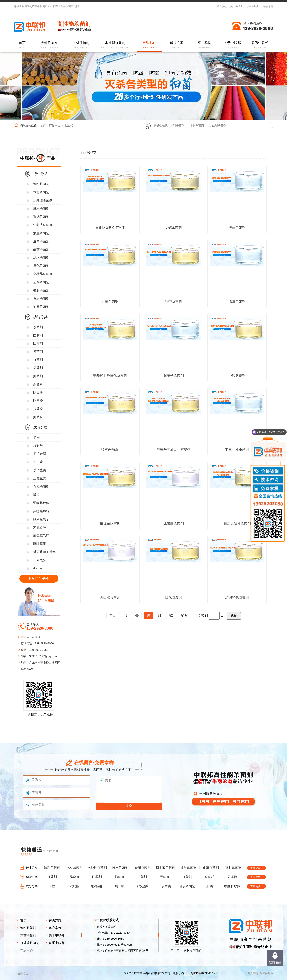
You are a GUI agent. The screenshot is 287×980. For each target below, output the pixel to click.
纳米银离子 (41, 519)
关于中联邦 (237, 6)
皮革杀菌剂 (41, 241)
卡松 (36, 437)
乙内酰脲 (40, 560)
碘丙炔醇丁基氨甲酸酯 (47, 552)
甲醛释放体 (41, 503)
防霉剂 (38, 343)
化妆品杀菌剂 (43, 274)
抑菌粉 (38, 417)
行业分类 (69, 125)
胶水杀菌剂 (41, 208)
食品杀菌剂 (41, 298)
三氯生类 (40, 478)
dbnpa (38, 568)
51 (160, 615)
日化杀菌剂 (41, 266)
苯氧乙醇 (40, 527)
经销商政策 (267, 973)
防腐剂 (38, 335)
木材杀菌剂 (81, 45)
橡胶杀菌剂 (41, 290)
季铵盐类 (40, 470)
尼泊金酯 (40, 454)
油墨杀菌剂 (41, 233)
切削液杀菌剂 (43, 225)
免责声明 (253, 973)
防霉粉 (38, 401)
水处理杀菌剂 (115, 45)
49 (137, 615)
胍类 (36, 495)
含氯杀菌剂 (41, 487)
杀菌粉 (38, 384)
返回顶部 (275, 963)
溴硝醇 (38, 446)
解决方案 (177, 45)
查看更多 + (256, 868)
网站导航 (268, 6)
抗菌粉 (38, 409)
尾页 (184, 615)
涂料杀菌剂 (49, 45)
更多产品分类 (39, 579)
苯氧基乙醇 (41, 536)
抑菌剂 (38, 352)
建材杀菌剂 (41, 249)
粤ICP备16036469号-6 (204, 973)
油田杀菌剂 (41, 307)
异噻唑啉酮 (41, 511)
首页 (22, 45)
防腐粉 (38, 392)
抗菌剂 (38, 360)
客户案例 (205, 45)
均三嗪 (38, 462)
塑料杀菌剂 (41, 282)
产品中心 (149, 45)
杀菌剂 (38, 327)
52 (171, 615)
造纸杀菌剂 (41, 217)
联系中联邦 (253, 6)
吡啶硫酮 (40, 544)
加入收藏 (222, 6)
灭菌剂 (38, 368)
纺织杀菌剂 (41, 258)
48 (125, 615)
